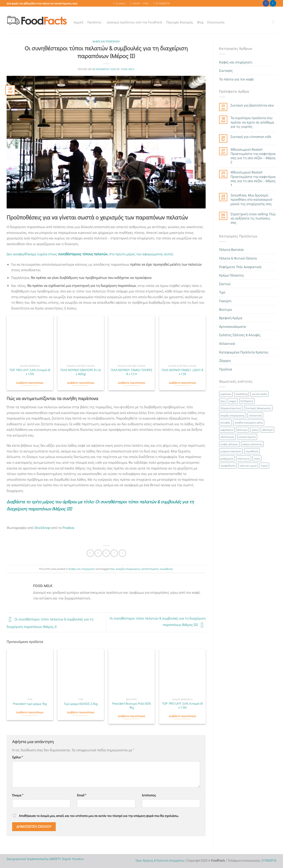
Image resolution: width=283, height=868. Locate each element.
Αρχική (78, 22)
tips (113, 569)
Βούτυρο (226, 309)
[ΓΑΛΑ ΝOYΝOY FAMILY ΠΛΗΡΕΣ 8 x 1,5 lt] (132, 339)
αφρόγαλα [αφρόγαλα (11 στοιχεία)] (227, 430)
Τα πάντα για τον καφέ (236, 79)
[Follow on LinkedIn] (273, 3)
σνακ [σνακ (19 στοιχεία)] (257, 458)
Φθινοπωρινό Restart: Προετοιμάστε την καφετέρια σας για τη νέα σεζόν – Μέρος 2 (253, 156)
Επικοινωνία (216, 22)
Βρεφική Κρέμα (231, 318)
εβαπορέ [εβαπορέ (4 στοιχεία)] (267, 430)
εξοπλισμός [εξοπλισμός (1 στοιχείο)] (227, 437)
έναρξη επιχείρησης (128, 569)
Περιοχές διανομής (180, 22)
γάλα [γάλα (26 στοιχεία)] (255, 430)
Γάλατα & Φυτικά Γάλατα (238, 258)
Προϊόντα (95, 22)
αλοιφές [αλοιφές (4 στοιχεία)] (225, 422)
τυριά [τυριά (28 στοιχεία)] (264, 465)
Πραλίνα (226, 369)
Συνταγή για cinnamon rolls (251, 136)
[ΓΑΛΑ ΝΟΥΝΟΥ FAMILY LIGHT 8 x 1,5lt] (182, 339)
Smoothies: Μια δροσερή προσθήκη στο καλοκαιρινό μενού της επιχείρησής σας (251, 199)
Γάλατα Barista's (231, 249)
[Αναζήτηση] (274, 22)
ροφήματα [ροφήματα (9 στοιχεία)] (227, 458)
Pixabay (69, 527)
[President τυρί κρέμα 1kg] (30, 672)
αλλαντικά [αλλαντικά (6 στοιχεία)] (255, 415)
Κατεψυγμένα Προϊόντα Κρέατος (244, 352)
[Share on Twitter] (98, 553)
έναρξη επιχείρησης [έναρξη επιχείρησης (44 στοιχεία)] (233, 415)
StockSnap (42, 527)
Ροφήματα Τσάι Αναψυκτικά (240, 267)
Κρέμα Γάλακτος (231, 275)
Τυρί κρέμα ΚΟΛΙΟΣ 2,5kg (81, 704)
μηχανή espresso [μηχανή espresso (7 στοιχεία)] (231, 451)
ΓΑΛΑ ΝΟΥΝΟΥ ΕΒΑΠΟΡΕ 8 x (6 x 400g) (81, 372)
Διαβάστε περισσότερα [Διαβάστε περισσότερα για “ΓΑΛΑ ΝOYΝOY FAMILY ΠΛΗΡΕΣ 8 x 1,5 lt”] (132, 383)
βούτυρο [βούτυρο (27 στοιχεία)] (242, 430)
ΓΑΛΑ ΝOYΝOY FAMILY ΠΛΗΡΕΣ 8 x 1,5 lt (132, 372)
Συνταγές (226, 70)
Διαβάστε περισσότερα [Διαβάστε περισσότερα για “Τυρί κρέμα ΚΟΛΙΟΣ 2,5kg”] (81, 712)
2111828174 (269, 860)
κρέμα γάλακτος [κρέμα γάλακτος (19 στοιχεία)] (252, 444)
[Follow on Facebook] (266, 3)
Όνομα (18, 795)
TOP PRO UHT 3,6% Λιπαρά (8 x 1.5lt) (30, 372)
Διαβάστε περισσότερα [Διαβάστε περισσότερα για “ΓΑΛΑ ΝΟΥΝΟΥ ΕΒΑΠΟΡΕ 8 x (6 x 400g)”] (81, 383)
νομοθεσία (166, 569)
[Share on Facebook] (90, 553)
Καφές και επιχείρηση (106, 41)
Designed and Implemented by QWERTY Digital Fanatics (45, 859)
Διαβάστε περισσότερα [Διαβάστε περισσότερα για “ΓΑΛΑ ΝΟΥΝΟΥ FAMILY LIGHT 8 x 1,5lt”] (183, 383)
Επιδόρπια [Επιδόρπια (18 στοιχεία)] (247, 401)
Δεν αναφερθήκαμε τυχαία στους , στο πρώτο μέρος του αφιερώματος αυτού (90, 254)
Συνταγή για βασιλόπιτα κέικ (252, 105)
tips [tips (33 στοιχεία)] (223, 401)
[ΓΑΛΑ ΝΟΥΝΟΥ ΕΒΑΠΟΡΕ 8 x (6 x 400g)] (81, 339)
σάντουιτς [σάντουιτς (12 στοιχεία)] (244, 458)
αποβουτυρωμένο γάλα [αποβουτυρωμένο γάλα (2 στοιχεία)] (249, 422)
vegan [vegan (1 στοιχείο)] (233, 401)
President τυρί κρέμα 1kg (30, 704)
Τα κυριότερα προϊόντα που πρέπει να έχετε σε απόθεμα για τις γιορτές (252, 122)
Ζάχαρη (225, 360)
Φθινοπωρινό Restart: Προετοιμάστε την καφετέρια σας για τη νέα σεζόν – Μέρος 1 (253, 178)
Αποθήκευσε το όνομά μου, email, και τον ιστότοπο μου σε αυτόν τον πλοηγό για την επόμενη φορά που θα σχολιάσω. (99, 816)
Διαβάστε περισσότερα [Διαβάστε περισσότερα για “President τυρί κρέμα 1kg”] (30, 712)
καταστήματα (150, 569)
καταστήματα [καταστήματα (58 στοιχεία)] (247, 437)
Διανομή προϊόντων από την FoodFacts (135, 22)
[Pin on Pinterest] (114, 553)
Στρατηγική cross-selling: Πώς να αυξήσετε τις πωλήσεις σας (253, 218)
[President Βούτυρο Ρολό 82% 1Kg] (132, 672)
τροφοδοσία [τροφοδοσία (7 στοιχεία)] (228, 465)
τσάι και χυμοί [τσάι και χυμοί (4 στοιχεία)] (248, 465)
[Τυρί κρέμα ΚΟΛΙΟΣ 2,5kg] (81, 672)
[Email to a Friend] (106, 553)
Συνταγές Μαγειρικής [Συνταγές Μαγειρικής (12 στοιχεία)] (258, 408)
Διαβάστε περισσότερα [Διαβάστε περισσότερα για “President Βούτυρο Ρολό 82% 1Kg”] (132, 716)
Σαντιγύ (225, 284)
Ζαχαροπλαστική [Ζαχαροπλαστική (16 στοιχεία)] (231, 408)
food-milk (128, 69)
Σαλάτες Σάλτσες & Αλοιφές (240, 335)
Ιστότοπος (149, 795)
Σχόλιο (17, 757)
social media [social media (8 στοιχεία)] (259, 394)
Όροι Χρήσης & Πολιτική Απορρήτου (160, 860)
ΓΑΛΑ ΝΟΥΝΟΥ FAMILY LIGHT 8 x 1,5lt (182, 372)
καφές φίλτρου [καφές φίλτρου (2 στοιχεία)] (229, 444)
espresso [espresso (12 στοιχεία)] (226, 394)
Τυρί (222, 292)
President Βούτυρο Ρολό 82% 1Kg (131, 706)
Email (82, 795)
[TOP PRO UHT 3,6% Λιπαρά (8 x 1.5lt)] (30, 339)
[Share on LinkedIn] (122, 553)
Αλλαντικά (227, 343)
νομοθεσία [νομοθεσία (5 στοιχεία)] (252, 451)
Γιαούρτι (225, 301)
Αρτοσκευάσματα (232, 326)
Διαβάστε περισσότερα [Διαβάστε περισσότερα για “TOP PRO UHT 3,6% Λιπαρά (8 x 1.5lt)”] (30, 383)
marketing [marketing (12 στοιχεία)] (242, 394)
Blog (200, 22)
